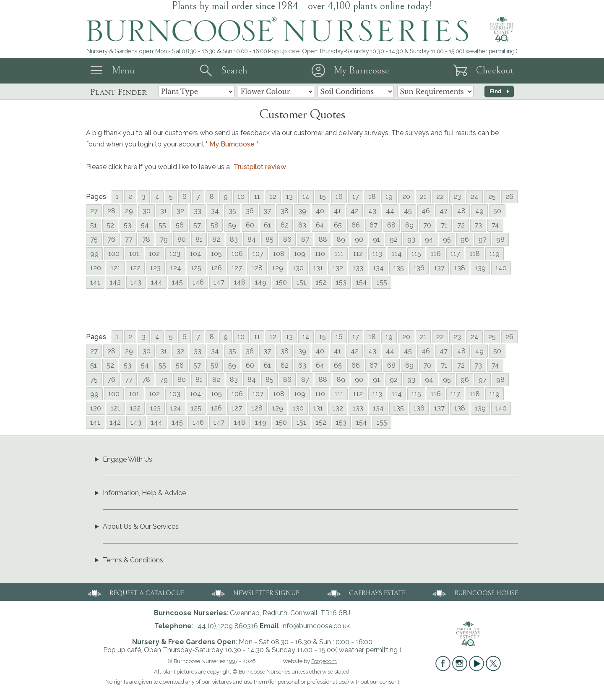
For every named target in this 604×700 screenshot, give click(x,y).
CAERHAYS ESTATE (365, 592)
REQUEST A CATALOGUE (135, 592)
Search (234, 71)
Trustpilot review (260, 167)
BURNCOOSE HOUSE (474, 592)
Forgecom (324, 661)
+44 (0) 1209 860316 (226, 626)
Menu (123, 71)
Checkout (495, 71)
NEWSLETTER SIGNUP (255, 592)
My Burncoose (361, 71)
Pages (96, 197)
